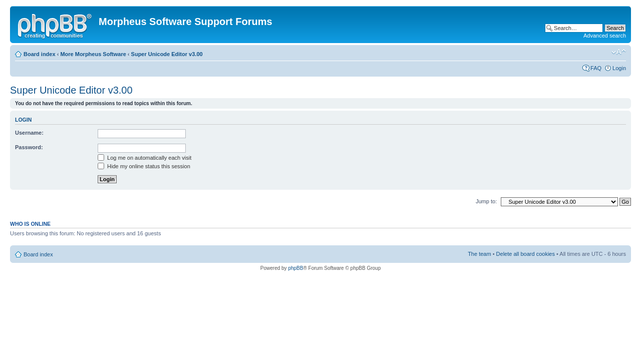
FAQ (596, 68)
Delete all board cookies (526, 254)
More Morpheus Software (93, 54)
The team (479, 254)
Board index (40, 54)
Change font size (619, 52)
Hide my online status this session (144, 166)
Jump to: (486, 201)
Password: (29, 147)
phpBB (295, 268)
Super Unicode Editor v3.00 (167, 54)
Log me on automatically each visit (144, 158)
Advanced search (605, 36)
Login (619, 68)
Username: (29, 133)
